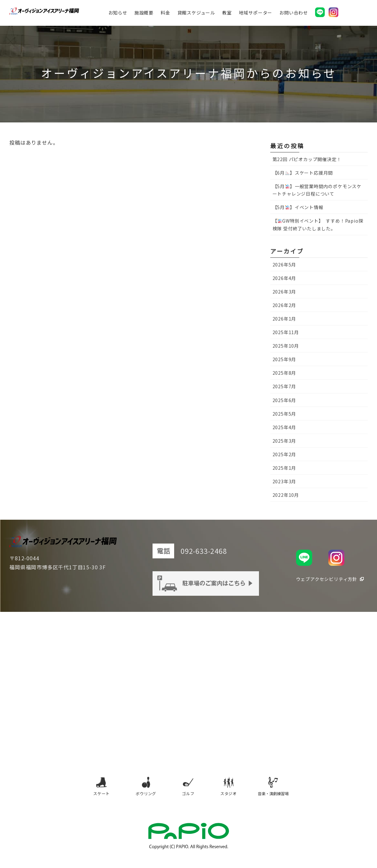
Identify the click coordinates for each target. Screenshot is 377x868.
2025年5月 (284, 414)
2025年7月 (284, 386)
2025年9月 (284, 359)
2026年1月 (284, 319)
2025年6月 (284, 400)
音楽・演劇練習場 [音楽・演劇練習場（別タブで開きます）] (281, 791)
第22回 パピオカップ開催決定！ (307, 159)
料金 (171, 14)
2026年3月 (284, 292)
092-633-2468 (214, 551)
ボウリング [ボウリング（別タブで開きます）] (140, 791)
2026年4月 (284, 278)
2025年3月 (284, 441)
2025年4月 (284, 427)
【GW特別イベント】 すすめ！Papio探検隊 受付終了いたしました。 (318, 224)
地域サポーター (261, 14)
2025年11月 (286, 332)
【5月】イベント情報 (298, 207)
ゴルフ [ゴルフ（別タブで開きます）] (187, 791)
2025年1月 (284, 468)
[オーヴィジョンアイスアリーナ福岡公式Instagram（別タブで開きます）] (339, 14)
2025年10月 (286, 346)
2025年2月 (284, 454)
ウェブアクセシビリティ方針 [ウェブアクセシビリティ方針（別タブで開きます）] (327, 579)
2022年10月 (286, 495)
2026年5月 (284, 265)
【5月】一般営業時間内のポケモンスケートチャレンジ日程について (317, 190)
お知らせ (123, 14)
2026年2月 (284, 305)
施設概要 (149, 14)
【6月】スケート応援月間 (303, 173)
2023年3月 (284, 481)
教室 (233, 14)
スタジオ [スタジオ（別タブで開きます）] (233, 791)
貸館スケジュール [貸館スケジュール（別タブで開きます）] (202, 14)
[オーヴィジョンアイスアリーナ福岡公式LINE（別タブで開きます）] (325, 14)
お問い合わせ (299, 14)
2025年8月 (284, 373)
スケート (93, 791)
